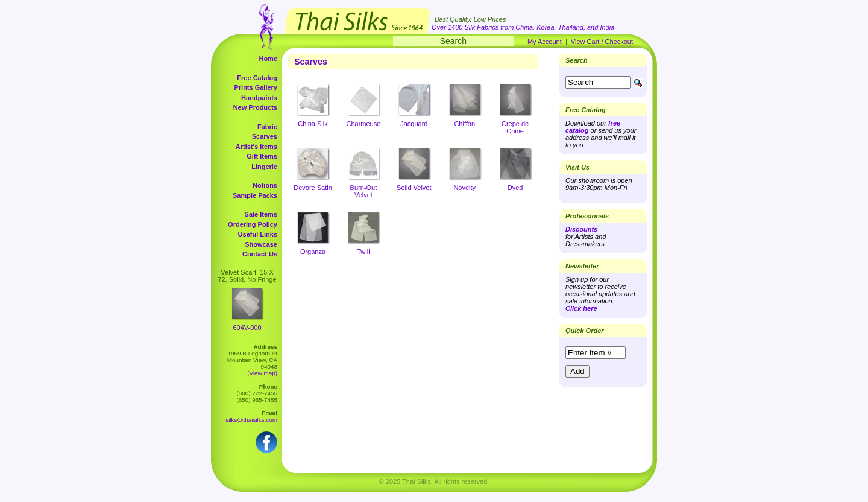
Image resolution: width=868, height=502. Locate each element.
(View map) (262, 373)
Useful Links (258, 234)
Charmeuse (363, 124)
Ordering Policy (253, 224)
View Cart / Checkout (602, 42)
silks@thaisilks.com (251, 420)
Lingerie (264, 167)
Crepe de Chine (515, 127)
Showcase (261, 244)
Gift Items (262, 156)
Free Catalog (257, 78)
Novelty (464, 188)
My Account (545, 42)
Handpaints (259, 98)
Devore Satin (313, 188)
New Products (255, 107)
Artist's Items (256, 147)
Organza (313, 252)
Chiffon (464, 124)
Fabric (267, 127)
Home (268, 59)
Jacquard (414, 124)
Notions (265, 185)
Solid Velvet (414, 188)
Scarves (265, 136)
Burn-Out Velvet (364, 191)
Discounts (581, 229)
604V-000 (247, 328)
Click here (581, 308)
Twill (363, 252)
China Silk (313, 124)
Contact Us (260, 254)
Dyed (515, 188)
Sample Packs (255, 195)
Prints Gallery (256, 87)
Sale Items (261, 214)
